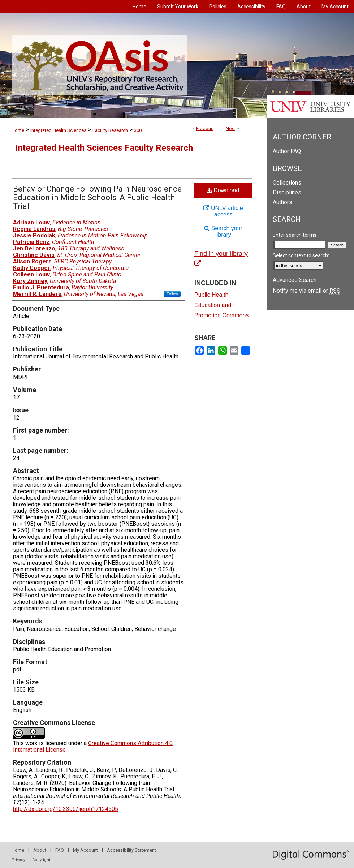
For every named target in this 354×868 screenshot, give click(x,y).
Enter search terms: (295, 235)
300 (138, 130)
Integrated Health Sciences (58, 130)
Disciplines (287, 192)
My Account (85, 850)
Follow (172, 294)
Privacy (18, 860)
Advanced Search (295, 280)
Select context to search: (301, 255)
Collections (287, 183)
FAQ (60, 850)
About (40, 850)
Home (18, 130)
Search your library (223, 231)
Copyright (41, 860)
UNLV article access (223, 211)
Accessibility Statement (131, 850)
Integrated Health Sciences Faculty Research (104, 148)
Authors (282, 202)
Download (223, 190)
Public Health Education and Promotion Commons (221, 305)
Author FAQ (287, 151)
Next (230, 128)
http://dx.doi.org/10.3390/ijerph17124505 (66, 809)
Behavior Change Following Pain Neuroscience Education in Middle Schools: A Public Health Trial (97, 197)
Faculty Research (110, 130)
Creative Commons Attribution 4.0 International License (93, 746)
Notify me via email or (306, 291)
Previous (205, 128)
